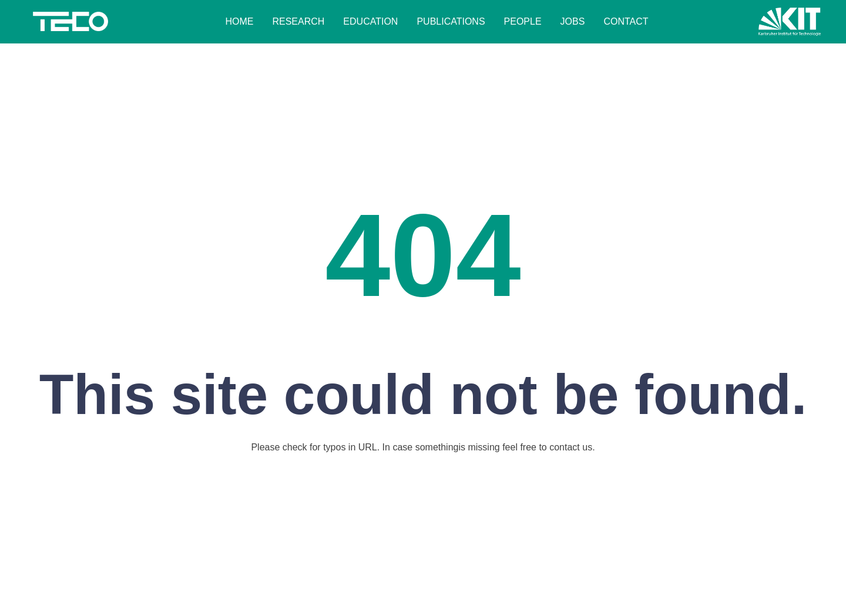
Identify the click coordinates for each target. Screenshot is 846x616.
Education (370, 21)
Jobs (573, 21)
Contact (626, 21)
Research (298, 21)
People (523, 21)
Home (239, 21)
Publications (451, 21)
